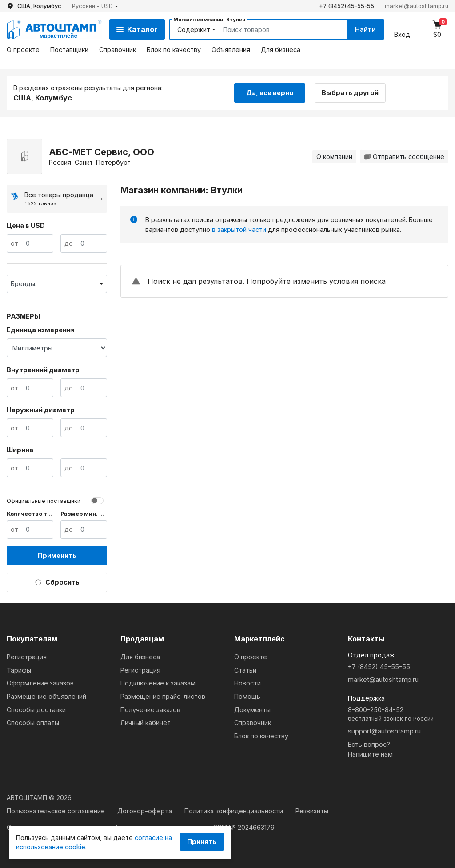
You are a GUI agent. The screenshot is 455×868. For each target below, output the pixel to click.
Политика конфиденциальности (235, 811)
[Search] (275, 29)
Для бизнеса (281, 50)
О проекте (23, 50)
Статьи (245, 670)
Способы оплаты (33, 723)
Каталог (137, 29)
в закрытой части (239, 229)
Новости (247, 683)
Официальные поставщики (44, 501)
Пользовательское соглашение (57, 811)
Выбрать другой (350, 93)
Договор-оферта (146, 811)
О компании (334, 157)
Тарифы (19, 670)
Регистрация (27, 657)
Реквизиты (312, 811)
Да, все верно (270, 93)
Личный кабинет (146, 723)
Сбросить (57, 582)
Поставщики (69, 50)
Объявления (231, 50)
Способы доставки (36, 710)
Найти (365, 29)
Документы (252, 710)
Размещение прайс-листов (163, 696)
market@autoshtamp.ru (417, 6)
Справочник (118, 50)
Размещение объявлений (46, 696)
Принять (202, 842)
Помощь (247, 696)
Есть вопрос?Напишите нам (370, 749)
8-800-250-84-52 (398, 715)
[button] (95, 6)
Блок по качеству (174, 50)
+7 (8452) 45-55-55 (347, 6)
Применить (57, 555)
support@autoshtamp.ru (384, 731)
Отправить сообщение (404, 157)
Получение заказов (150, 710)
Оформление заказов (40, 683)
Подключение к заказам (158, 683)
